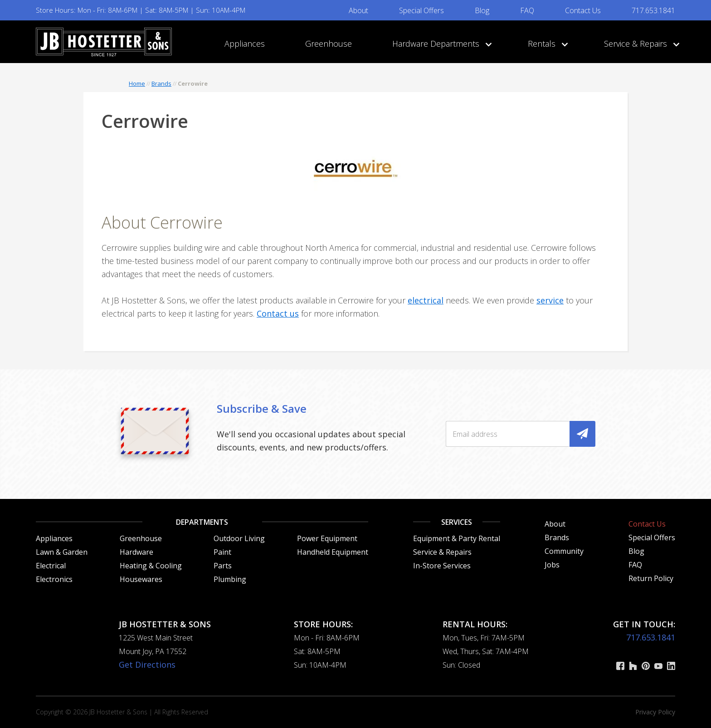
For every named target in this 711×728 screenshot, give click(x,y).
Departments (202, 522)
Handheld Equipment (333, 552)
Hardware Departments (440, 44)
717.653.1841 (653, 10)
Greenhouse (329, 44)
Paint (222, 552)
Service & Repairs (640, 44)
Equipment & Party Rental (457, 538)
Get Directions (147, 664)
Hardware (136, 552)
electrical (426, 300)
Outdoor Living (239, 538)
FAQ (527, 10)
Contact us (278, 313)
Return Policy (651, 578)
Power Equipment (327, 538)
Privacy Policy (655, 712)
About (358, 10)
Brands (161, 83)
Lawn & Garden (62, 552)
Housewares (141, 579)
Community (564, 551)
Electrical (51, 566)
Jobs (552, 565)
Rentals (546, 44)
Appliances (245, 44)
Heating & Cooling (151, 566)
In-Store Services (442, 566)
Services (457, 522)
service (550, 300)
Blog (482, 10)
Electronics (54, 579)
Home (137, 83)
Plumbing (230, 579)
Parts (223, 566)
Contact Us (583, 10)
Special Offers (421, 10)
